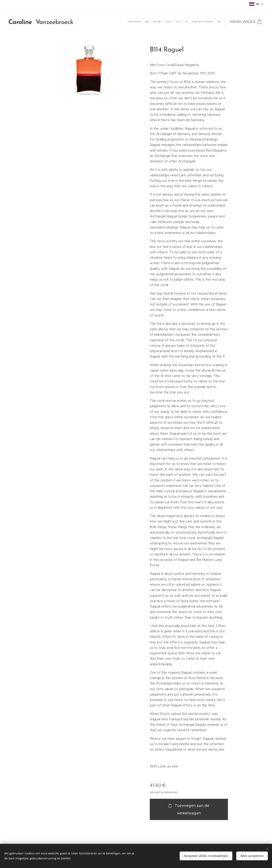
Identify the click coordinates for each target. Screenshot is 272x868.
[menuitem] (181, 22)
